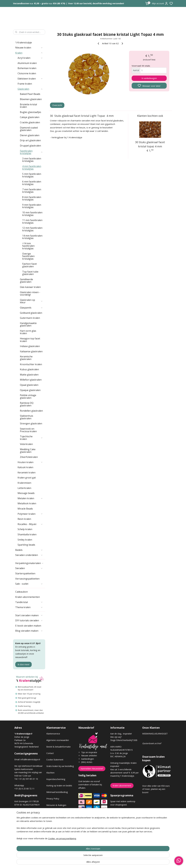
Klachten (50, 773)
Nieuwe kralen (29, 48)
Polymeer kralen (30, 514)
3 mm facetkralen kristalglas (32, 160)
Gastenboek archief (152, 743)
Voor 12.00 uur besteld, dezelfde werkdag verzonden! (96, 3)
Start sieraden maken (29, 615)
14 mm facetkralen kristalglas (32, 237)
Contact (50, 753)
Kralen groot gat (27, 478)
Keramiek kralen (27, 473)
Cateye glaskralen (30, 117)
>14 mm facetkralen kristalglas (28, 246)
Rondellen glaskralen (31, 411)
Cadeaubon (22, 592)
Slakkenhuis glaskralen (27, 417)
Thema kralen (29, 607)
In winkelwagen (149, 78)
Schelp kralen (25, 529)
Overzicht (57, 105)
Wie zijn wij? (116, 737)
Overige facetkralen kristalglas (28, 256)
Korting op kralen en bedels (59, 786)
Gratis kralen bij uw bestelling (60, 766)
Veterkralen (26, 444)
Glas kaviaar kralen (30, 287)
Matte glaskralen (29, 375)
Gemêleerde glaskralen (26, 281)
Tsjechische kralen (31, 438)
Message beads (26, 493)
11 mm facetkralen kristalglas (32, 221)
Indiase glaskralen (30, 346)
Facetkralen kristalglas (31, 152)
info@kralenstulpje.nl (30, 759)
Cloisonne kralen (27, 73)
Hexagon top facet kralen (30, 340)
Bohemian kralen (27, 68)
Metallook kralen (27, 503)
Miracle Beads (25, 509)
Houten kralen (30, 462)
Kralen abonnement (122, 786)
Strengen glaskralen (31, 423)
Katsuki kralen (25, 467)
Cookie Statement (55, 760)
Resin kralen (24, 519)
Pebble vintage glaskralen (28, 397)
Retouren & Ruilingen (56, 805)
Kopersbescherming (56, 779)
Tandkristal (29, 602)
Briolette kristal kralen (28, 106)
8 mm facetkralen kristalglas (32, 198)
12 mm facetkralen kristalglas (32, 229)
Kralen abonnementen (28, 597)
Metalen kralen (30, 498)
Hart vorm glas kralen (28, 332)
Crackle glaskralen (30, 122)
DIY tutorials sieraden (29, 620)
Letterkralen (24, 488)
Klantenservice (53, 734)
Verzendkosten (53, 812)
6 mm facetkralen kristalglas (32, 183)
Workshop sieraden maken (59, 825)
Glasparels (31, 308)
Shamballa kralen (27, 534)
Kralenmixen (24, 483)
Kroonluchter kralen (31, 364)
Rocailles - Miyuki (30, 524)
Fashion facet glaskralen (29, 265)
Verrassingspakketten (27, 579)
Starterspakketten (25, 573)
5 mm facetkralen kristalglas (32, 175)
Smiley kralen (25, 540)
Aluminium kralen (27, 63)
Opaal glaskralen (29, 385)
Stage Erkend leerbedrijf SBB (124, 740)
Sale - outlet (29, 584)
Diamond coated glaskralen (29, 129)
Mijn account (160, 3)
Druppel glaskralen (30, 146)
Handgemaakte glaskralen (28, 324)
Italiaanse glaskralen (31, 351)
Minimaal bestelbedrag (57, 792)
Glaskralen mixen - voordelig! (30, 294)
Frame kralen (25, 84)
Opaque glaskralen (30, 390)
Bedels (29, 550)
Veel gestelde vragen (56, 818)
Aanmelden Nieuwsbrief (92, 769)
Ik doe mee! (23, 664)
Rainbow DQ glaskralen (27, 404)
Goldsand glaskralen (31, 313)
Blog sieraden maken (29, 631)
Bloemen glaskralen (31, 99)
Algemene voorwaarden (58, 740)
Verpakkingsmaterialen (29, 563)
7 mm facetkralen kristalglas (32, 191)
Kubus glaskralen (29, 369)
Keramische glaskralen (26, 358)
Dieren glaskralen (30, 135)
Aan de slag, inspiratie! (121, 734)
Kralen (29, 53)
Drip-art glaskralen (30, 140)
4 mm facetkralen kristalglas (32, 168)
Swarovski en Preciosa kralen (28, 430)
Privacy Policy (53, 799)
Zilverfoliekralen (29, 457)
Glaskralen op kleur (31, 301)
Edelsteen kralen (30, 79)
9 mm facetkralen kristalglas (32, 206)
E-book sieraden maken (28, 626)
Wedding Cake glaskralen (28, 451)
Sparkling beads (26, 545)
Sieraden (29, 568)
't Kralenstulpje (24, 42)
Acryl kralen (30, 58)
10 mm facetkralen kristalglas (32, 214)
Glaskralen (30, 89)
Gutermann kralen (30, 318)
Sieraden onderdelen (29, 555)
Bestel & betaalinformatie (58, 747)
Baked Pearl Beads (30, 94)
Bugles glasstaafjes (31, 112)
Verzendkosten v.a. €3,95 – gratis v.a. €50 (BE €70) (39, 3)
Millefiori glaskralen (31, 380)
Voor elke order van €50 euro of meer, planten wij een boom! (156, 789)
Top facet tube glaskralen (30, 273)
